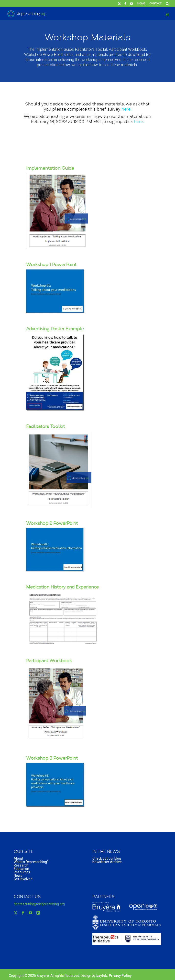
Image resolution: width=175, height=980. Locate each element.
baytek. (103, 976)
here (126, 109)
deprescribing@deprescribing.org (39, 904)
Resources (22, 872)
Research (21, 865)
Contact (155, 4)
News (18, 876)
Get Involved (23, 879)
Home (141, 4)
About (18, 858)
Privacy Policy (120, 976)
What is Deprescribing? (31, 862)
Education (21, 869)
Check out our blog (107, 858)
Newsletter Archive (107, 862)
